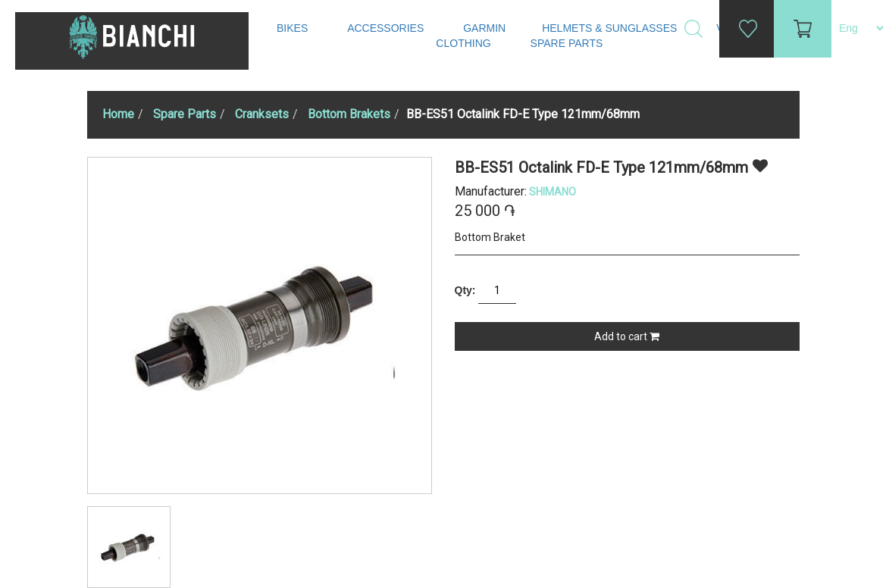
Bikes (294, 28)
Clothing (465, 43)
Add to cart (627, 336)
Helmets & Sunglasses (611, 28)
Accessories (387, 28)
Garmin (484, 28)
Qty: (465, 290)
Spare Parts (568, 43)
